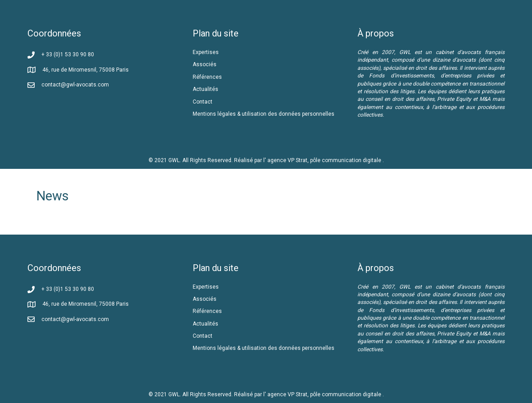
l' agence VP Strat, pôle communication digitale (323, 160)
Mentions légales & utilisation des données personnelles (264, 114)
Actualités (205, 89)
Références (208, 77)
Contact (203, 102)
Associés (205, 64)
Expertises (206, 52)
